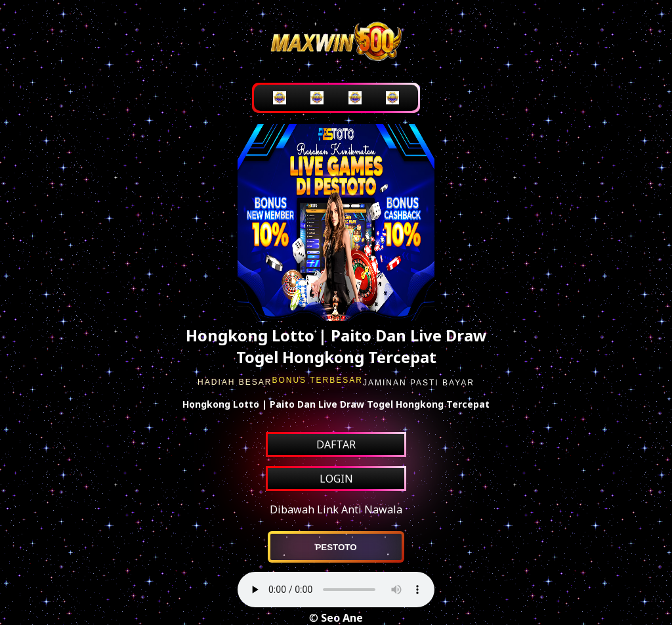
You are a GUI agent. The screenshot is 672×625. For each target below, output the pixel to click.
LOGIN (336, 479)
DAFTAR (336, 444)
